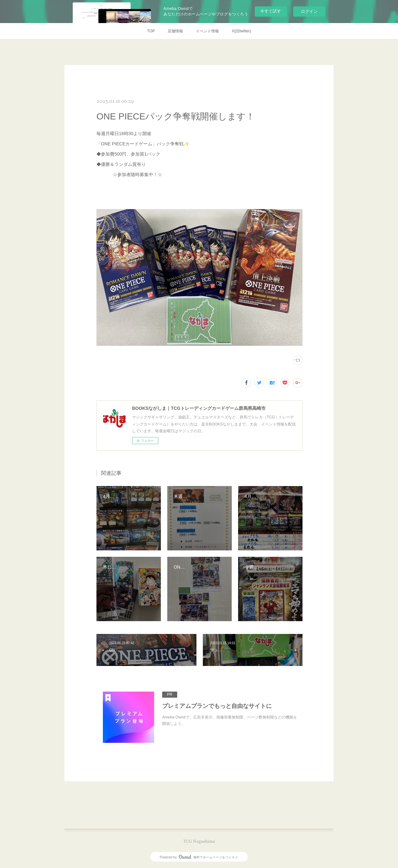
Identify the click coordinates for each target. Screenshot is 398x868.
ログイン (309, 11)
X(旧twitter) (241, 31)
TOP (151, 31)
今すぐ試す (271, 11)
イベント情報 (207, 31)
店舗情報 (175, 31)
